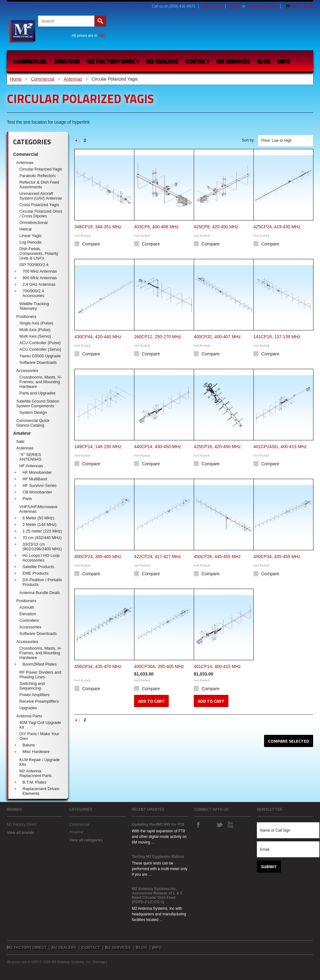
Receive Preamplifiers (39, 701)
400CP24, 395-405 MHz (98, 557)
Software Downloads (38, 362)
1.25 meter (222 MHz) (42, 531)
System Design (33, 412)
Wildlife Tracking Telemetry (34, 306)
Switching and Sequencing (32, 686)
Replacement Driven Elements (41, 791)
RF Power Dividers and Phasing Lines (40, 675)
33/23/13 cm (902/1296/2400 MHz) (42, 547)
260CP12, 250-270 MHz (157, 337)
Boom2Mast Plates (40, 664)
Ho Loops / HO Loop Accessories (41, 558)
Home (16, 79)
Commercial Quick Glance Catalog (33, 423)
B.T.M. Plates (35, 782)
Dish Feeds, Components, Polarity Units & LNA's (39, 253)
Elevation (28, 614)
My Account (212, 6)
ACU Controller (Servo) (40, 349)
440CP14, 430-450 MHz (157, 447)
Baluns (29, 745)
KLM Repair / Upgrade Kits (40, 762)
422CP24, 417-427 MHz (157, 557)
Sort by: (248, 140)
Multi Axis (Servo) (35, 336)
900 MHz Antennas (40, 278)
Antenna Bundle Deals (40, 593)
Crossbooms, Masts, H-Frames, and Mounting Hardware (41, 382)
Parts (27, 499)
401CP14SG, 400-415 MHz (280, 447)
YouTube (230, 824)
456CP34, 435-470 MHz (98, 666)
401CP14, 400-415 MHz (217, 666)
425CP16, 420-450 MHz (217, 447)
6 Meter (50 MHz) (38, 518)
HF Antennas (31, 466)
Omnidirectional (33, 223)
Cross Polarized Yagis (39, 205)
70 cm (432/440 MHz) (42, 538)
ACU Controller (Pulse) (40, 343)
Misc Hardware (36, 752)
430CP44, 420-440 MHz (98, 337)
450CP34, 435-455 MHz (277, 557)
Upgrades (28, 708)
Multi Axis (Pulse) (35, 330)
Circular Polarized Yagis (41, 169)
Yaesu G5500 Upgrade (40, 356)
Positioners (26, 317)
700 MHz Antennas (40, 271)
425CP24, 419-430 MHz (277, 227)
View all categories (86, 840)
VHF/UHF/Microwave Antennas (38, 509)
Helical (25, 229)
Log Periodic (31, 242)
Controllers (29, 620)
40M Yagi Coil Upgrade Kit (40, 725)
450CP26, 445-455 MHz (217, 557)
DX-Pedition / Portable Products (43, 582)
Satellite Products (38, 567)
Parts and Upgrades (37, 393)
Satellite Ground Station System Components (38, 403)
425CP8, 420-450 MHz (216, 227)
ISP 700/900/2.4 (34, 265)
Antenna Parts (29, 716)
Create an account (262, 6)
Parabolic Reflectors (37, 176)
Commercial (30, 61)
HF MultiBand (35, 479)
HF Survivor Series (40, 485)
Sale (20, 441)
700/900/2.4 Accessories (33, 293)
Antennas (73, 79)
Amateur (67, 61)
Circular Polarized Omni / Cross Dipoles (41, 214)
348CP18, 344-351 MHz (98, 227)
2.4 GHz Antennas (39, 284)
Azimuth (27, 607)
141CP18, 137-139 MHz (277, 337)
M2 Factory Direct (22, 824)
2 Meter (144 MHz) (39, 525)
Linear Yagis (30, 236)
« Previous (76, 142)
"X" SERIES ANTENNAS (30, 457)
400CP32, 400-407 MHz (217, 337)
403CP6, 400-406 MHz (156, 227)
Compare (91, 244)
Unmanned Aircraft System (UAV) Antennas (41, 196)
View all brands (20, 833)
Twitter (219, 824)
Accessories (27, 371)
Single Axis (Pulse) (36, 323)
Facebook (198, 824)
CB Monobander (37, 492)
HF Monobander (37, 472)
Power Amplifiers (35, 695)
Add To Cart (151, 701)
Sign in (235, 6)
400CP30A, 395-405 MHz (159, 666)
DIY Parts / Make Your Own (39, 736)
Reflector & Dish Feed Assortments (39, 185)
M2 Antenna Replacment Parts (35, 773)
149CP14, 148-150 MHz (98, 447)
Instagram (209, 824)
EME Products (35, 573)
